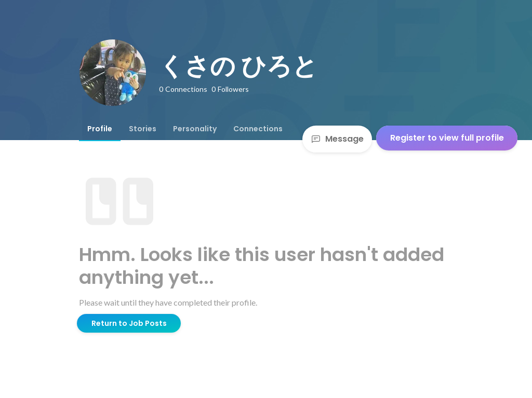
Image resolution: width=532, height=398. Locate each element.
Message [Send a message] (337, 139)
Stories (143, 129)
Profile (100, 129)
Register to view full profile (447, 138)
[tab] (100, 129)
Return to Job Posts (129, 323)
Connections (258, 129)
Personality (195, 129)
